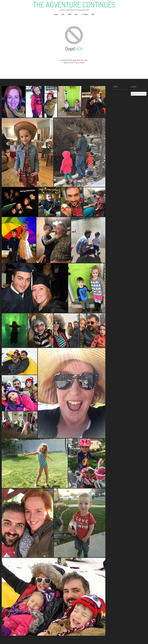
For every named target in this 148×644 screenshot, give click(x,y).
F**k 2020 (85, 14)
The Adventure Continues (74, 5)
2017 (63, 14)
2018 (69, 14)
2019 (76, 14)
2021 (93, 14)
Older (56, 14)
